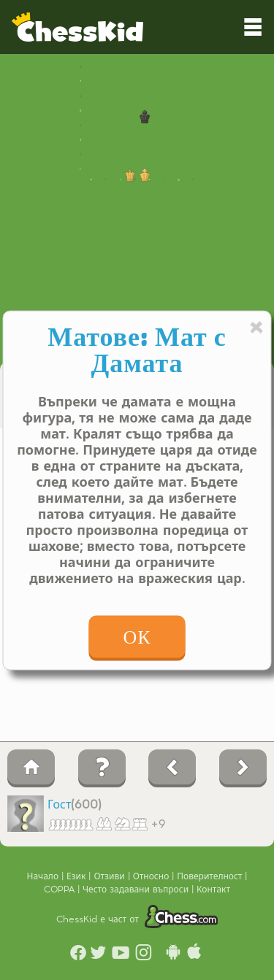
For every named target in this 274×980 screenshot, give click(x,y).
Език (77, 876)
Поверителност (211, 876)
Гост (59, 805)
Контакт (213, 890)
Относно (153, 876)
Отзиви (110, 876)
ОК (137, 636)
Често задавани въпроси (137, 890)
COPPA (61, 890)
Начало (45, 876)
